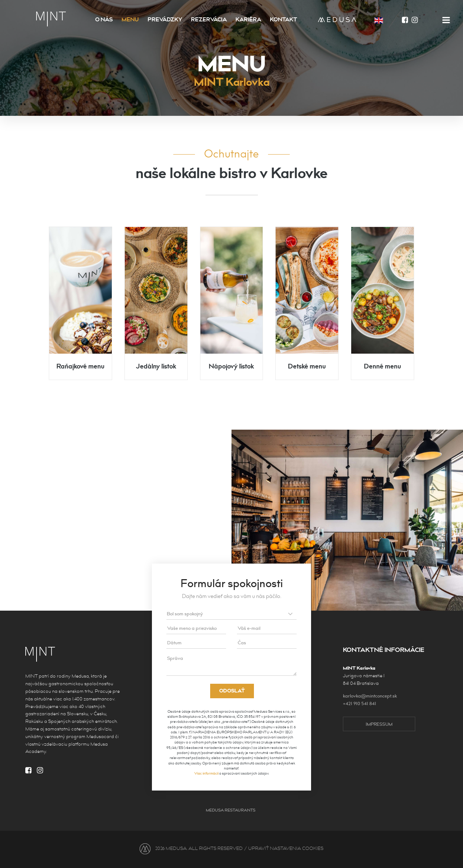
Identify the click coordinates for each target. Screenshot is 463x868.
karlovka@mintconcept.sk (370, 696)
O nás (104, 20)
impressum (379, 724)
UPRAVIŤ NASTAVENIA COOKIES (286, 848)
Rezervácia (209, 20)
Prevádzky (165, 20)
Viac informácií (206, 774)
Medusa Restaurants (231, 810)
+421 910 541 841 (360, 704)
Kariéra (248, 20)
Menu (130, 20)
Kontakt (283, 20)
